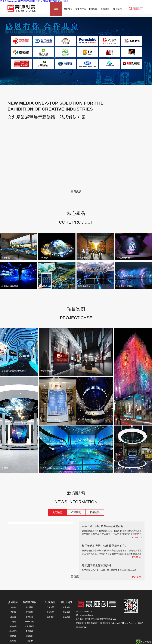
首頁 (56, 9)
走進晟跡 (66, 617)
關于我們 (117, 9)
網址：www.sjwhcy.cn (85, 615)
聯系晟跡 (66, 612)
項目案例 (68, 9)
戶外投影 (29, 641)
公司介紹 (66, 607)
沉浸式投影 (29, 626)
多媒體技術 (81, 9)
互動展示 (29, 607)
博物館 (13, 612)
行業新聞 (76, 512)
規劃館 (13, 607)
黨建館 (13, 636)
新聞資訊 (105, 9)
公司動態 (57, 512)
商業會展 (13, 626)
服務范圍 (93, 9)
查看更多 (76, 191)
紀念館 (13, 641)
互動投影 (29, 636)
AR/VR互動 (29, 622)
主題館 (13, 622)
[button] (75, 81)
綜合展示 (13, 631)
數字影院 (29, 617)
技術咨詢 (95, 512)
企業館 (13, 617)
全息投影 (29, 631)
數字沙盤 (29, 612)
